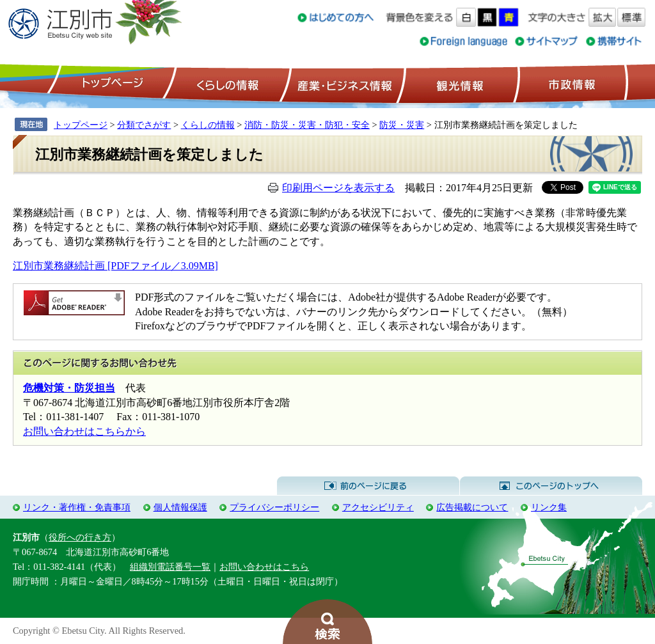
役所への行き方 (80, 537)
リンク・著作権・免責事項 (77, 507)
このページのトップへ (551, 486)
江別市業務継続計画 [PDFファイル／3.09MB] (115, 266)
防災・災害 (402, 125)
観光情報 (458, 84)
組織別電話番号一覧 (170, 567)
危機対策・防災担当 (69, 388)
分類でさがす (144, 125)
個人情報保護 (180, 507)
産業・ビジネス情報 (342, 84)
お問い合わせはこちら (264, 567)
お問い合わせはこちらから (84, 431)
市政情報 (571, 84)
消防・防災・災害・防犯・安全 (307, 125)
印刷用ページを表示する (338, 188)
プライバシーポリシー (274, 507)
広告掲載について (472, 507)
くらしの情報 (226, 84)
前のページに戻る (368, 486)
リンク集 (549, 507)
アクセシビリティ (378, 507)
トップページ (111, 84)
